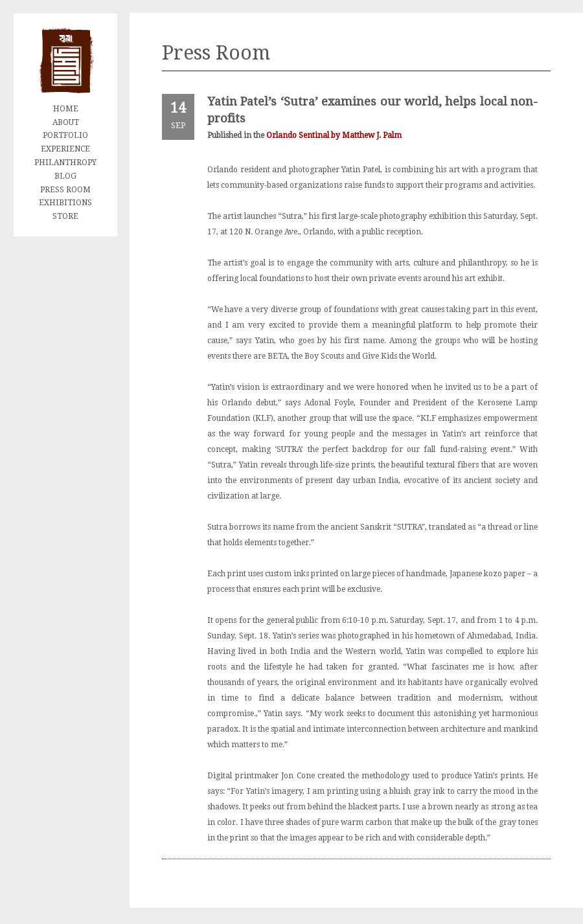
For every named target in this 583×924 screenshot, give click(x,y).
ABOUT (66, 122)
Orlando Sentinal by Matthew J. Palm (334, 135)
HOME (66, 109)
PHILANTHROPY (65, 163)
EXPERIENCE (65, 149)
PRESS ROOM (65, 190)
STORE (65, 216)
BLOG (65, 176)
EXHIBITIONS (65, 203)
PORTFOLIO (65, 135)
